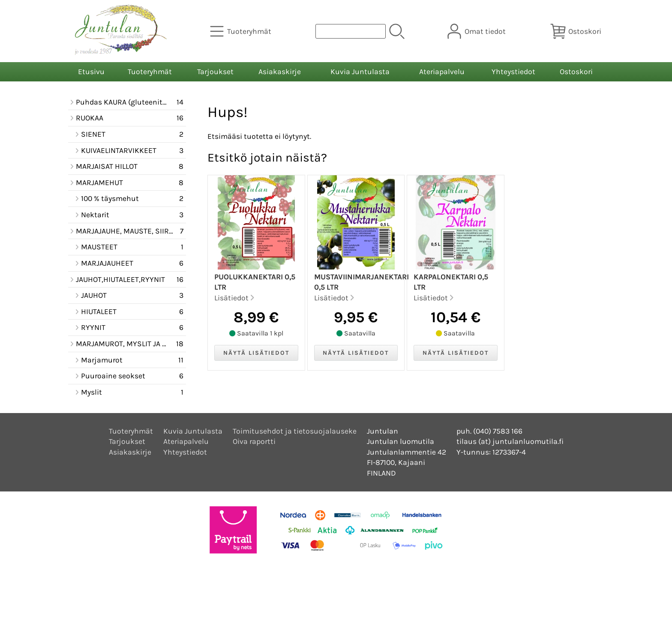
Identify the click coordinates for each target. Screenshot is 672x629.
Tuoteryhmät (150, 72)
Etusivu (91, 72)
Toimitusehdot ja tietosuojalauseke (295, 431)
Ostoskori (576, 72)
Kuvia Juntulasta (360, 72)
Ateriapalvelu (442, 72)
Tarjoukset (215, 72)
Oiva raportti (254, 441)
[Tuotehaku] (351, 31)
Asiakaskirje (280, 72)
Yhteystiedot (513, 72)
